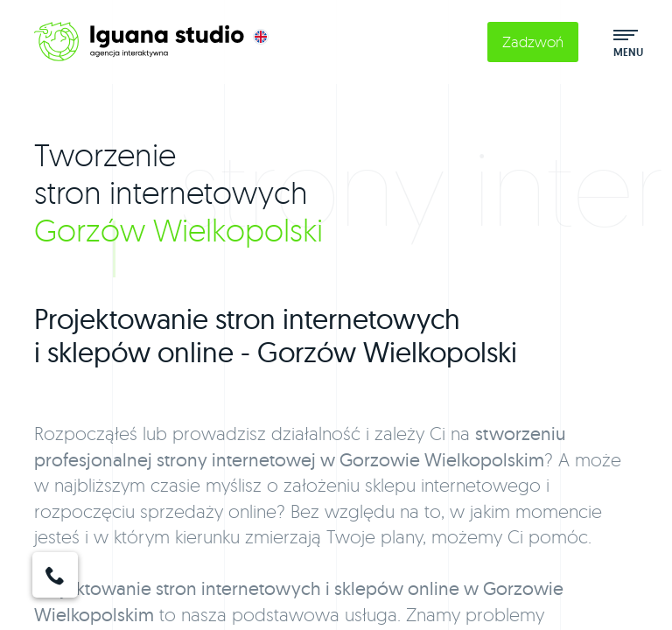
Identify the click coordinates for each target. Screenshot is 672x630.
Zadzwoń (533, 42)
